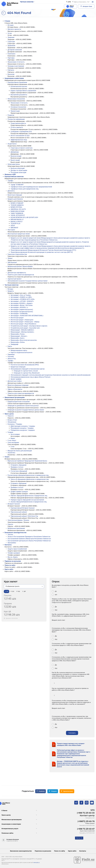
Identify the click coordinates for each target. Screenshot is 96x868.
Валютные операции (15, 195)
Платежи (11, 357)
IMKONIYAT (14, 228)
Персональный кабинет (19, 512)
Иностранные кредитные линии (19, 234)
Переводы (11, 354)
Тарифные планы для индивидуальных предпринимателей (31, 187)
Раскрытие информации (16, 119)
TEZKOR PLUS (15, 224)
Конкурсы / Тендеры (15, 424)
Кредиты (11, 291)
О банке (7, 21)
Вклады (10, 289)
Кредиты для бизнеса (15, 199)
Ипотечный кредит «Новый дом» (22, 320)
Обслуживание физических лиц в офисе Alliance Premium (31, 377)
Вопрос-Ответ (12, 420)
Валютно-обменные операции (18, 385)
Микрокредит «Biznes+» (19, 336)
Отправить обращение (18, 465)
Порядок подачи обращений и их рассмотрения (27, 500)
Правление (11, 46)
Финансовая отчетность (16, 62)
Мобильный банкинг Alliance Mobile (20, 267)
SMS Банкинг (12, 262)
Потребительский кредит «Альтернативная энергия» (29, 326)
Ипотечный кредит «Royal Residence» (24, 324)
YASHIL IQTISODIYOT (18, 215)
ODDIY (13, 226)
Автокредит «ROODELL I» (19, 307)
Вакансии (11, 74)
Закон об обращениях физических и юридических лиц (30, 479)
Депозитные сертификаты (17, 273)
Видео (13, 438)
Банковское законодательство (16, 533)
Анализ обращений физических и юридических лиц (29, 502)
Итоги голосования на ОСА (20, 136)
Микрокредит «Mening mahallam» (22, 332)
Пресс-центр (9, 414)
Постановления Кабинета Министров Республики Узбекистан (29, 539)
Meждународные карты (19, 350)
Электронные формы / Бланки (18, 520)
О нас (13, 447)
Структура (11, 42)
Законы (10, 535)
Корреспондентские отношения (19, 402)
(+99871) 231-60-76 (86, 821)
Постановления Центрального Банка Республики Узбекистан (29, 541)
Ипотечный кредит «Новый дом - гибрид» (25, 322)
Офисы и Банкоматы (15, 389)
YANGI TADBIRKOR (17, 213)
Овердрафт (15, 344)
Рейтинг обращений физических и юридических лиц (29, 496)
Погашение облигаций (18, 172)
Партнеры (11, 58)
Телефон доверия (14, 553)
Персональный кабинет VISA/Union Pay (24, 516)
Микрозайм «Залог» (18, 338)
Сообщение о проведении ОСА (21, 132)
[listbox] (24, 586)
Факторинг (11, 230)
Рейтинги (11, 70)
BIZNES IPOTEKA (16, 207)
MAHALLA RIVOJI (16, 222)
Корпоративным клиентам (14, 177)
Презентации (15, 111)
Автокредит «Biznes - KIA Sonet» (22, 305)
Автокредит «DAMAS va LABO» (21, 297)
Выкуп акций (15, 160)
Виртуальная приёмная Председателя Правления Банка (27, 461)
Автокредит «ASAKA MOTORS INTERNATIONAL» (27, 316)
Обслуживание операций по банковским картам (28, 369)
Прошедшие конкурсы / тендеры (22, 428)
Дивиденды (15, 152)
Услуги (7, 457)
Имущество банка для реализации (20, 451)
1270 (92, 810)
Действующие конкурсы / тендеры (23, 426)
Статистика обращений (19, 471)
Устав (10, 33)
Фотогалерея (15, 434)
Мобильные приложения (16, 528)
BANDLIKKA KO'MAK (17, 211)
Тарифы (10, 181)
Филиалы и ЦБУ (10, 174)
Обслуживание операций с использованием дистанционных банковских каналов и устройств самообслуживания (51, 375)
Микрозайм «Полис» (18, 334)
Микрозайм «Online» (18, 342)
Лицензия (11, 37)
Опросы (10, 524)
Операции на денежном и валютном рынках (23, 406)
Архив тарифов (16, 379)
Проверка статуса (17, 467)
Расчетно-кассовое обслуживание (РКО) (25, 365)
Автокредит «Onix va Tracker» (21, 295)
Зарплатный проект (15, 279)
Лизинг (10, 258)
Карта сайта (9, 569)
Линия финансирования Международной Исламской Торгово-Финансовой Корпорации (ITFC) (43, 250)
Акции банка (12, 144)
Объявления (12, 422)
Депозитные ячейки (15, 381)
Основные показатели (18, 107)
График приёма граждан (19, 492)
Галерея (10, 432)
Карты (10, 346)
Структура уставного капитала (22, 148)
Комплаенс (11, 54)
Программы (12, 543)
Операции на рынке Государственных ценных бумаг (26, 410)
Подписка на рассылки (13, 561)
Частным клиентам (12, 285)
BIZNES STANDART (17, 203)
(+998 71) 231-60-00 (86, 813)
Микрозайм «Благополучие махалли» (24, 340)
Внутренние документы (19, 95)
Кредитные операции (18, 367)
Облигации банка (14, 164)
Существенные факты (18, 123)
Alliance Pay (12, 359)
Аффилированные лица (19, 140)
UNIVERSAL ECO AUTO (18, 209)
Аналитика (11, 453)
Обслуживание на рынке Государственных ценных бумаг (28, 281)
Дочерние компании (15, 50)
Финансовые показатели (16, 99)
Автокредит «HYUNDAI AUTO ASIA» (23, 299)
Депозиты (11, 191)
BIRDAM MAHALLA (17, 219)
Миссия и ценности (14, 29)
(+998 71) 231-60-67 (86, 829)
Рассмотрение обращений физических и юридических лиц (28, 475)
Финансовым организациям (15, 397)
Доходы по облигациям (19, 170)
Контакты (8, 545)
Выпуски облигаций (18, 168)
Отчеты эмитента (17, 127)
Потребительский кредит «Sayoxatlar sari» (25, 328)
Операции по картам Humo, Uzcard (26, 371)
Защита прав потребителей (17, 549)
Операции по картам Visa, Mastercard (27, 373)
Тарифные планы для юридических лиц (25, 189)
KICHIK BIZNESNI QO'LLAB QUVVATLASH (24, 217)
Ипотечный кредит (17, 318)
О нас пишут (12, 440)
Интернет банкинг (14, 504)
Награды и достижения (16, 66)
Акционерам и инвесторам (14, 78)
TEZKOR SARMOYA (17, 205)
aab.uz (10, 4)
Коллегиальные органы (19, 86)
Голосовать (72, 733)
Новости (11, 416)
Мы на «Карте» (13, 557)
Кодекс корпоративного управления (23, 91)
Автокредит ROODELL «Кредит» (22, 303)
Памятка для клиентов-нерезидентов (21, 275)
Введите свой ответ (58, 620)
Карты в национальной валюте (21, 352)
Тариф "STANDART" (17, 185)
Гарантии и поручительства (17, 254)
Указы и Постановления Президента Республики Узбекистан (29, 537)
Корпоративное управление (17, 82)
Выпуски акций (16, 156)
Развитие (11, 115)
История (11, 25)
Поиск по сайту (10, 565)
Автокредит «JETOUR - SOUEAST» (22, 301)
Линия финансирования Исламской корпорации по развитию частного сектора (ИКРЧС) (42, 252)
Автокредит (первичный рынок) (22, 310)
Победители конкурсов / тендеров (23, 430)
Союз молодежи (13, 443)
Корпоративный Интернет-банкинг (23, 508)
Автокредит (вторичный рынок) (22, 312)
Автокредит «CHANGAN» (19, 314)
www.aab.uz (36, 863)
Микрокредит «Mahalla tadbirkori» (22, 330)
